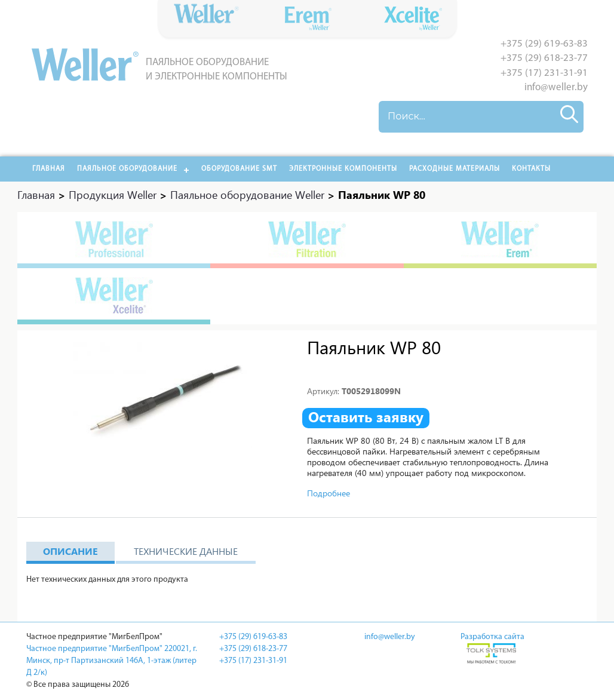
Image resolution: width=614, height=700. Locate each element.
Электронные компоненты (343, 169)
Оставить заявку (366, 417)
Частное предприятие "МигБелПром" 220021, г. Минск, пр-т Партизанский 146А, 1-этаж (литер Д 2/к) (112, 661)
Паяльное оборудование (127, 169)
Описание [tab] (70, 551)
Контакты (531, 169)
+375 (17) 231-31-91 (544, 73)
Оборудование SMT (239, 169)
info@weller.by (556, 87)
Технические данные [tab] (186, 551)
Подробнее (329, 493)
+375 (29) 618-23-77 (544, 58)
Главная (49, 169)
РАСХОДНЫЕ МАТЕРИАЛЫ (455, 169)
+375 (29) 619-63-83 (544, 44)
